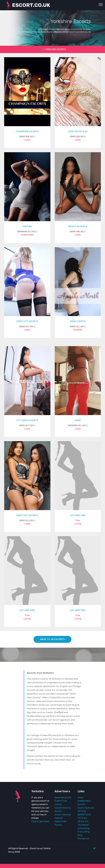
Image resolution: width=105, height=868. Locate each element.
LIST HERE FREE (78, 515)
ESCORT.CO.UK (31, 5)
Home (81, 798)
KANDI (78, 420)
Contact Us (83, 839)
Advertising (84, 828)
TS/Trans (82, 818)
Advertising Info (63, 798)
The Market (83, 825)
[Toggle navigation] (101, 4)
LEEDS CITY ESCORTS (27, 321)
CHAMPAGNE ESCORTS (27, 131)
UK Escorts (83, 821)
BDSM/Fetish (84, 815)
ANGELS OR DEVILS (78, 226)
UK (40, 49)
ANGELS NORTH (78, 321)
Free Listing (84, 832)
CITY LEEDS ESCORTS (27, 420)
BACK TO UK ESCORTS (52, 639)
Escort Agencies (86, 808)
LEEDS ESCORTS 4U (78, 131)
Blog (80, 835)
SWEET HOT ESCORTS (27, 515)
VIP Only (82, 811)
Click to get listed (40, 821)
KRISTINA (27, 226)
